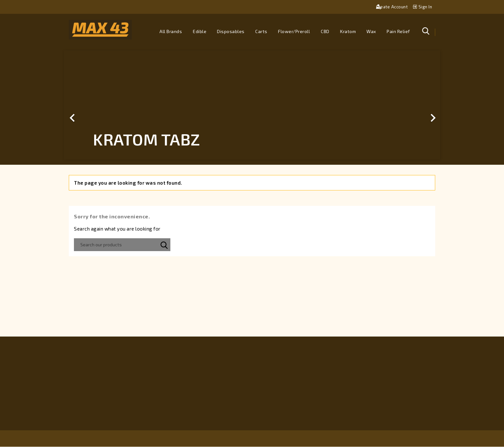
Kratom (348, 31)
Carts (261, 31)
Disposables (231, 31)
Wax (371, 31)
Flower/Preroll (294, 31)
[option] (252, 105)
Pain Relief (398, 31)
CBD (325, 31)
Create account (392, 7)
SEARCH (164, 245)
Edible (200, 31)
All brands (171, 31)
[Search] (122, 245)
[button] (92, 105)
